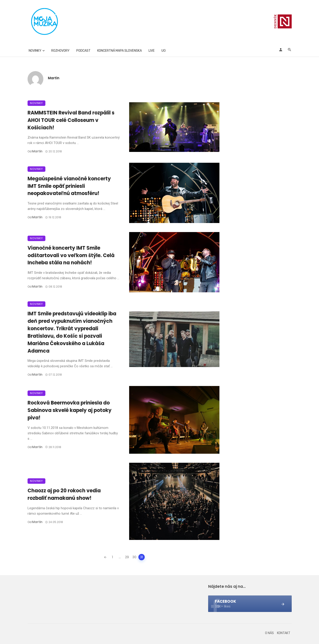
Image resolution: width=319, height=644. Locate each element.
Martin (54, 78)
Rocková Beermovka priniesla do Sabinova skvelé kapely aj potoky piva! (70, 410)
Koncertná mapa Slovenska (120, 51)
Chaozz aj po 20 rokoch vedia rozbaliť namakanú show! (64, 494)
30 (135, 557)
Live (152, 51)
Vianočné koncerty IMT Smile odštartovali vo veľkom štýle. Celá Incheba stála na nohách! (71, 255)
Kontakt (284, 633)
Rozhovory (60, 51)
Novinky (35, 51)
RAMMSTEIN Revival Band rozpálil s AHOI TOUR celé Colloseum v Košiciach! (71, 120)
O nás (269, 633)
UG (164, 51)
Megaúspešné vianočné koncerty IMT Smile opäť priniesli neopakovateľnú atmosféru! (69, 186)
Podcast (83, 51)
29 (127, 557)
